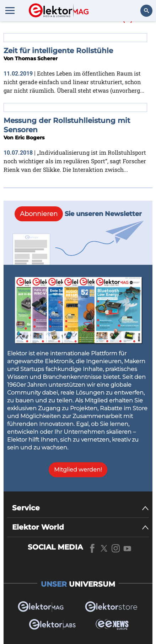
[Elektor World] (80, 527)
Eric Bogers (30, 138)
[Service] (80, 508)
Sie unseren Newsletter (78, 214)
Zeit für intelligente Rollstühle (58, 51)
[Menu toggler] (10, 10)
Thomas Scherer (36, 58)
